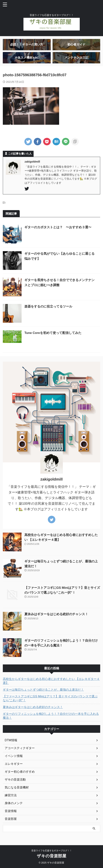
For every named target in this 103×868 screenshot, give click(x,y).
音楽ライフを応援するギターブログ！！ (52, 851)
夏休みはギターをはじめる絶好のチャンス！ (56, 614)
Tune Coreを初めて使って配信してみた (53, 333)
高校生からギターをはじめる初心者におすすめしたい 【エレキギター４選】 (51, 681)
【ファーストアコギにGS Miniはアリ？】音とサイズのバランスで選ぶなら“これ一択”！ (50, 698)
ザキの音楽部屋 (51, 856)
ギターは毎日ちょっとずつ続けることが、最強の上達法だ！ (43, 690)
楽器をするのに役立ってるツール (48, 306)
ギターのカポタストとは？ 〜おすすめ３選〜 (58, 227)
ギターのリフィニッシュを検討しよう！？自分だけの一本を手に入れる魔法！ (51, 716)
